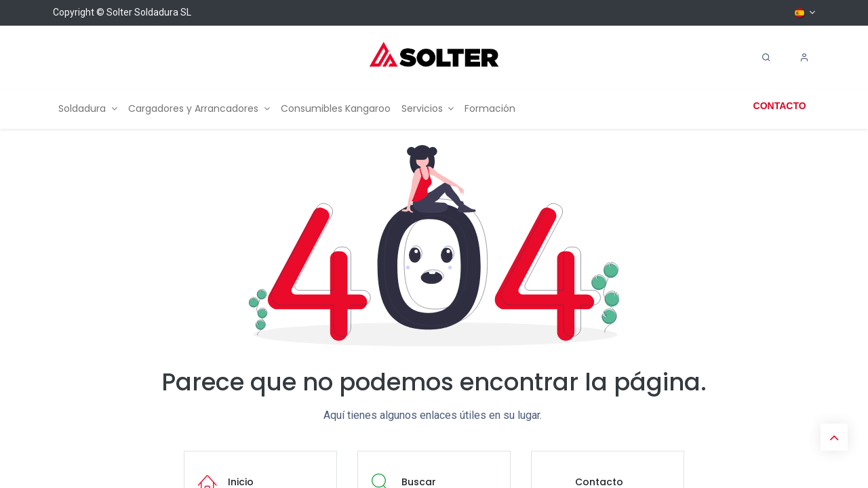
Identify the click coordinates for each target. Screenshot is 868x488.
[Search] (766, 58)
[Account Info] (804, 58)
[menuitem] (88, 109)
